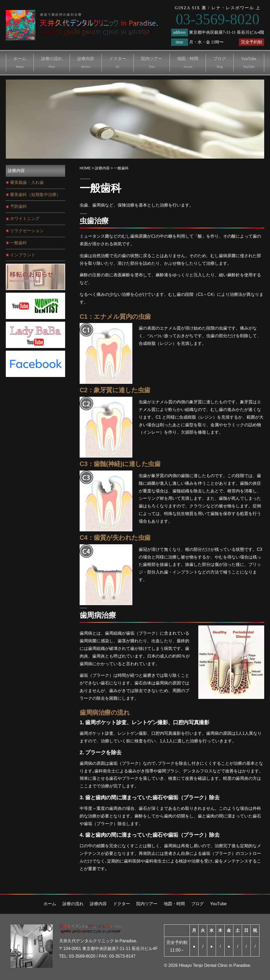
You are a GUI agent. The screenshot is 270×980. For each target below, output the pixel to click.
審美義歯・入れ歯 (27, 182)
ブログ (220, 62)
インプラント (23, 255)
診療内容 (86, 62)
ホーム (20, 62)
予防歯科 (18, 206)
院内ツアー (152, 62)
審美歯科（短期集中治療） (35, 195)
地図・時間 (188, 62)
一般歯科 (18, 243)
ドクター (118, 62)
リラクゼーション (27, 231)
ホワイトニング (25, 219)
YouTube (249, 62)
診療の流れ (52, 62)
